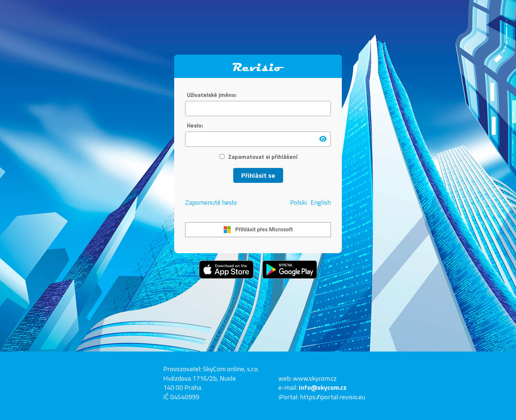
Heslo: (195, 125)
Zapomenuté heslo (211, 202)
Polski (298, 203)
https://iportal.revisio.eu (333, 397)
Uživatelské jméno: (212, 95)
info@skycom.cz (323, 387)
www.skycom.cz (315, 378)
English (321, 203)
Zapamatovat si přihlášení (259, 157)
